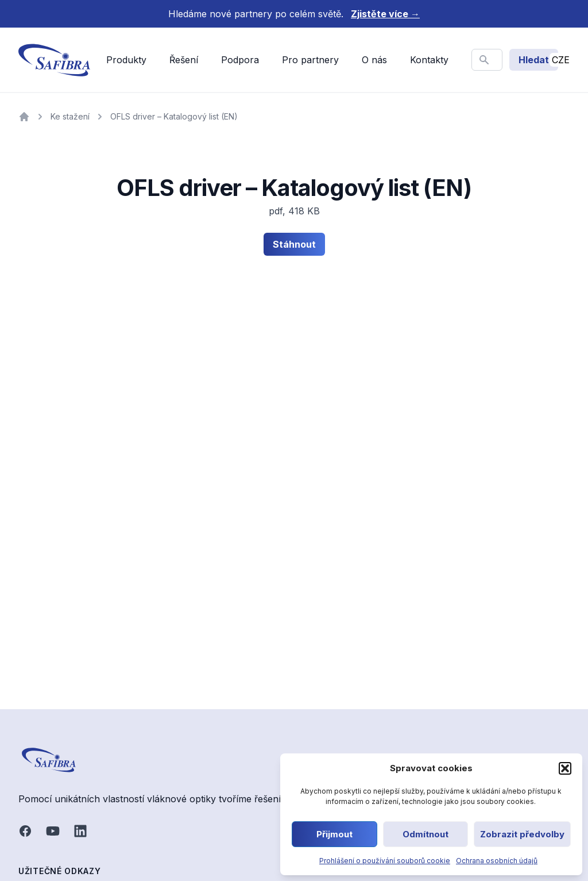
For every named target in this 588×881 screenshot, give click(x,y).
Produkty (126, 60)
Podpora (240, 60)
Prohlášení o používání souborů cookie (385, 861)
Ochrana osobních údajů (497, 861)
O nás (374, 60)
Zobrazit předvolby (522, 834)
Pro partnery (310, 60)
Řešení (184, 60)
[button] (565, 768)
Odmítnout (425, 834)
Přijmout (334, 834)
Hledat (534, 60)
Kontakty (429, 60)
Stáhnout (294, 244)
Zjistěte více (385, 14)
